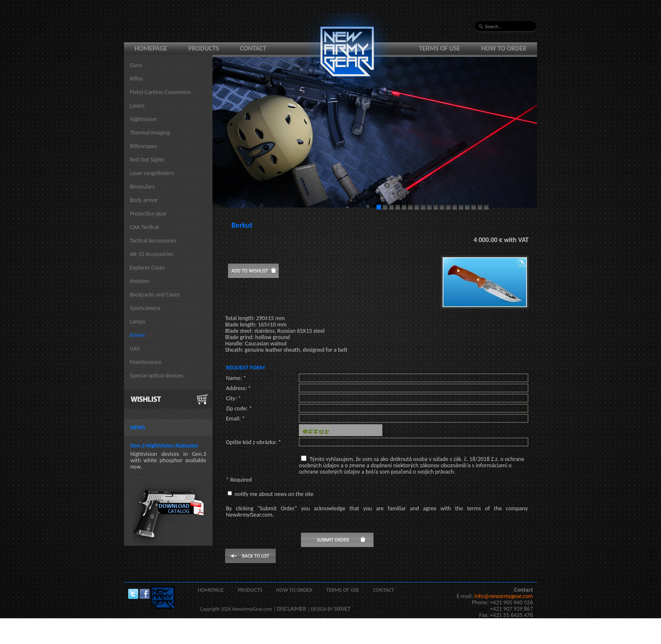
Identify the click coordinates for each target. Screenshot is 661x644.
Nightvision (143, 119)
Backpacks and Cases (155, 295)
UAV (135, 349)
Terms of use (440, 48)
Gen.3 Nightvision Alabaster (164, 446)
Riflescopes (143, 146)
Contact (253, 48)
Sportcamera (145, 308)
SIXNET (342, 609)
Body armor (144, 200)
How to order (504, 48)
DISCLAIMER (291, 609)
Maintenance (146, 362)
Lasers (137, 106)
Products (204, 48)
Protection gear (148, 214)
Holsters (140, 281)
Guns (136, 65)
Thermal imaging (150, 133)
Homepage (151, 48)
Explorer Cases (147, 268)
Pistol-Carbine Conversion (161, 92)
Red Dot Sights (147, 160)
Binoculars (142, 187)
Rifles (136, 79)
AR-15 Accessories (152, 254)
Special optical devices (157, 376)
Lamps (138, 322)
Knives (137, 335)
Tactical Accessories (153, 241)
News (138, 427)
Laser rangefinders (152, 173)
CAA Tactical (144, 227)
